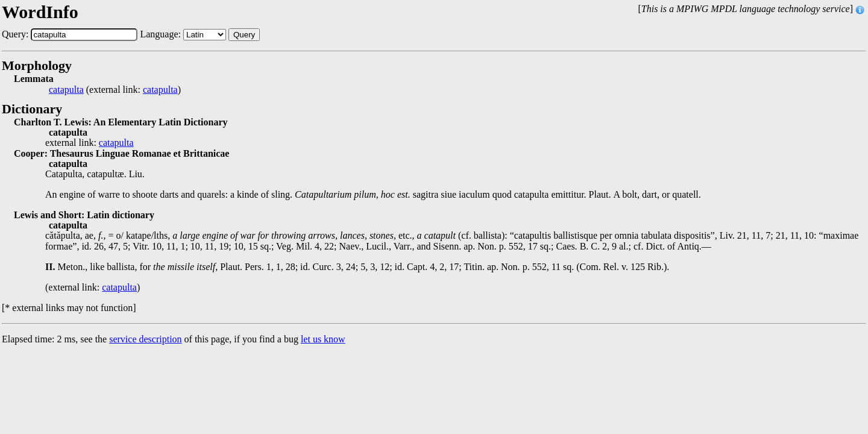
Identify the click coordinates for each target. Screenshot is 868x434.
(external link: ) (115, 90)
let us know (323, 339)
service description (145, 339)
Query (244, 35)
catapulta (66, 90)
